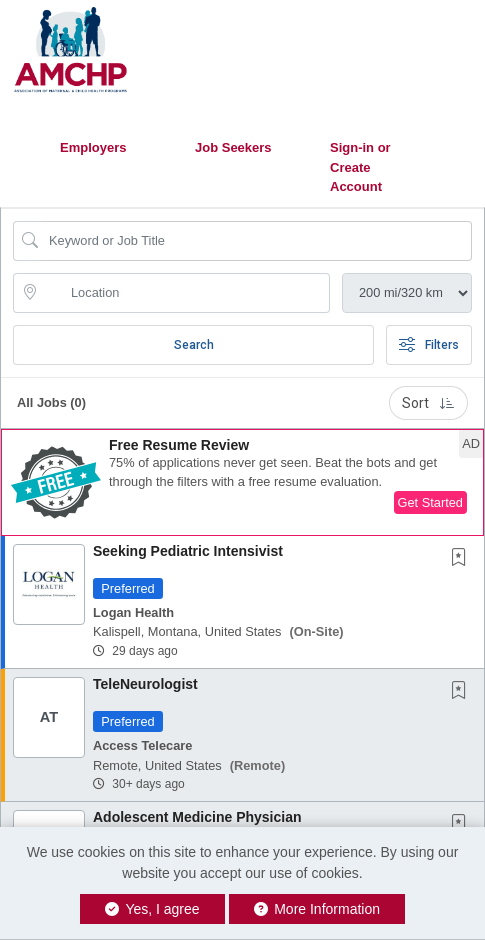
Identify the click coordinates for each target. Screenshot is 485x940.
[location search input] (185, 293)
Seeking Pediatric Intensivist (188, 551)
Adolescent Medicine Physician (197, 817)
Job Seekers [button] (233, 147)
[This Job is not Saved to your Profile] (463, 559)
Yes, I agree (152, 909)
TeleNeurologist (145, 684)
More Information (317, 909)
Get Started (430, 502)
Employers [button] (93, 147)
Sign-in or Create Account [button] (360, 167)
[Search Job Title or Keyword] (256, 241)
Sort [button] (428, 403)
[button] (242, 482)
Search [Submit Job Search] (194, 345)
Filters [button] (429, 345)
